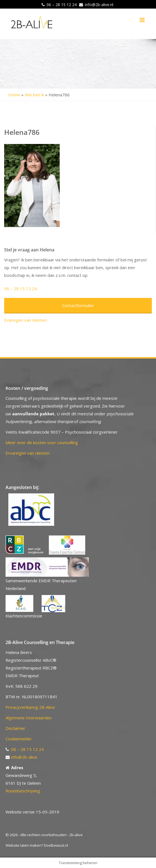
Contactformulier (78, 305)
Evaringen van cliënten (25, 320)
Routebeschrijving (23, 791)
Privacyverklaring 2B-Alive (30, 707)
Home (14, 95)
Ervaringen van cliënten (28, 453)
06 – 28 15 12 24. (21, 289)
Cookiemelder (19, 739)
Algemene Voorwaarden (29, 718)
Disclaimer (15, 728)
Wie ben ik (34, 95)
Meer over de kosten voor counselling (42, 442)
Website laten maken (23, 845)
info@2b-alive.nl (99, 5)
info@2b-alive (24, 757)
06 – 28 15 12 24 (62, 5)
